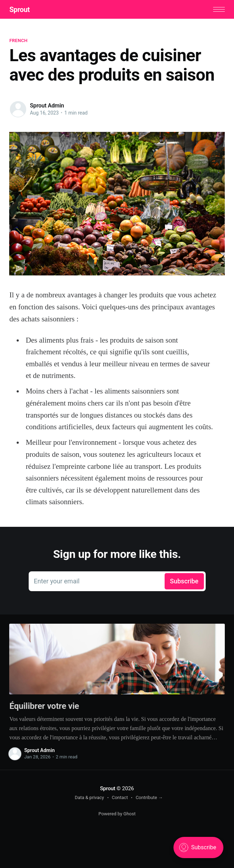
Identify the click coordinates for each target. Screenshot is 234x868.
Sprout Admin (47, 106)
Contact (120, 797)
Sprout (19, 10)
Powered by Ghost (117, 814)
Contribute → (149, 797)
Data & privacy (89, 797)
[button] (219, 9)
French (18, 40)
